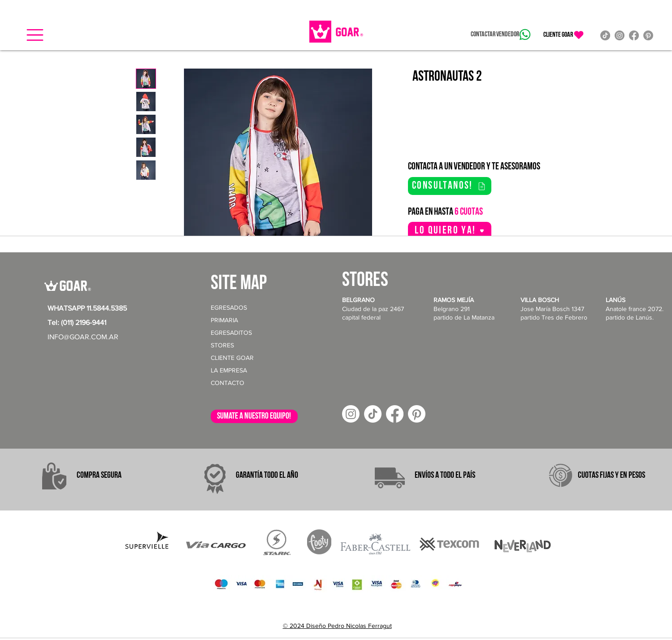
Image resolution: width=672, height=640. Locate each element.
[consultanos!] (450, 186)
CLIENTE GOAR (232, 358)
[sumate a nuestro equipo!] (254, 416)
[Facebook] (634, 35)
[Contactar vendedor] (501, 35)
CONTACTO (228, 383)
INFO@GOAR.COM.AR (83, 337)
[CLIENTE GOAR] (564, 35)
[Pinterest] (648, 35)
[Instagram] (620, 35)
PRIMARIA (224, 320)
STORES (222, 345)
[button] (35, 35)
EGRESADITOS (231, 333)
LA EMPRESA (229, 370)
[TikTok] (605, 35)
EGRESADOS (229, 307)
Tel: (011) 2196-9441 (77, 322)
